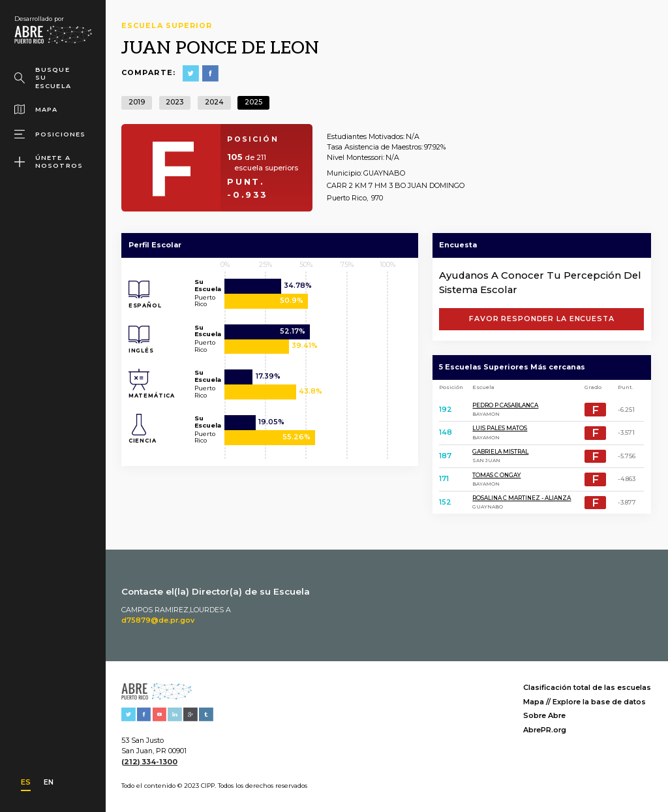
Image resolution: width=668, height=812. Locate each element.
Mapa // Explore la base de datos (584, 702)
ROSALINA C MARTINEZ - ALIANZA (522, 498)
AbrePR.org (545, 730)
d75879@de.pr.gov (158, 620)
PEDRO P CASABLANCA (505, 405)
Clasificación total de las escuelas (587, 688)
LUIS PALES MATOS (500, 428)
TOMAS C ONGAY (496, 475)
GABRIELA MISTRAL (500, 452)
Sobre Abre (544, 716)
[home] (53, 30)
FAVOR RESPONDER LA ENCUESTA (541, 319)
